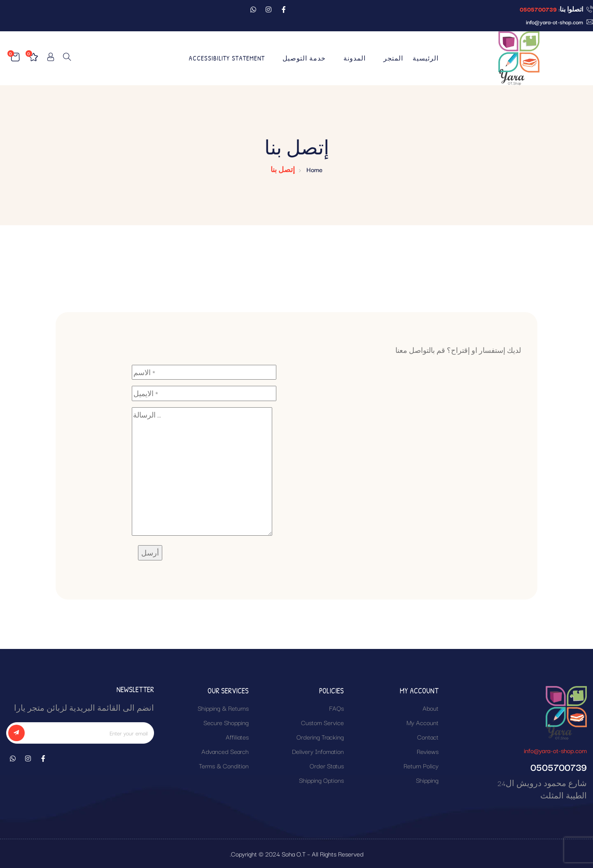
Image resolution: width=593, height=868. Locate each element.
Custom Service (322, 722)
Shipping (427, 780)
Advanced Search (225, 751)
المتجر (393, 58)
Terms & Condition (224, 765)
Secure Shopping (226, 722)
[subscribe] (16, 733)
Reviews (428, 751)
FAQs (336, 708)
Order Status (327, 765)
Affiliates (237, 737)
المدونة (355, 58)
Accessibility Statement (227, 58)
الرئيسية (426, 58)
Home (314, 169)
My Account (423, 722)
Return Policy (421, 765)
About (431, 708)
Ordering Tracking (320, 737)
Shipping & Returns (223, 708)
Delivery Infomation (318, 751)
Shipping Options (321, 780)
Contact (428, 737)
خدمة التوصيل (304, 58)
